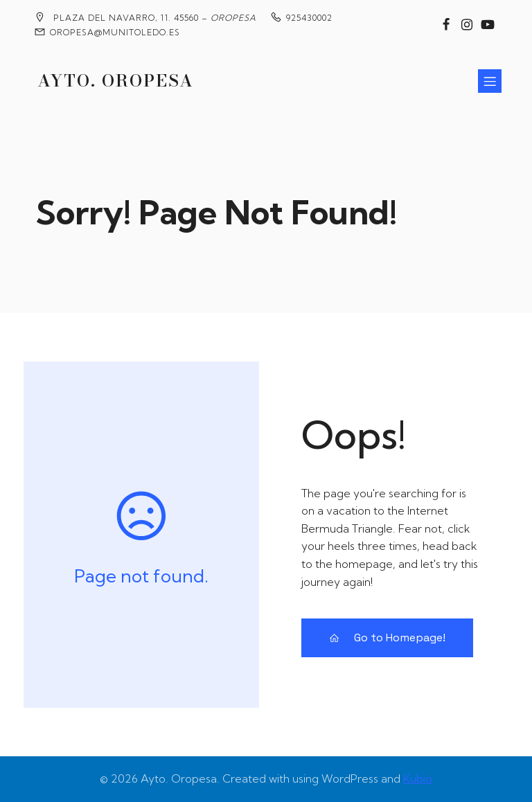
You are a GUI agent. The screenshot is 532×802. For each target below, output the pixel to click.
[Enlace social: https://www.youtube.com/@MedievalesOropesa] (488, 25)
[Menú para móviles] (490, 81)
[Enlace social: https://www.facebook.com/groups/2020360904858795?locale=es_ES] (446, 25)
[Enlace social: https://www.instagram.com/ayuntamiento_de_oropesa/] (467, 25)
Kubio (418, 778)
